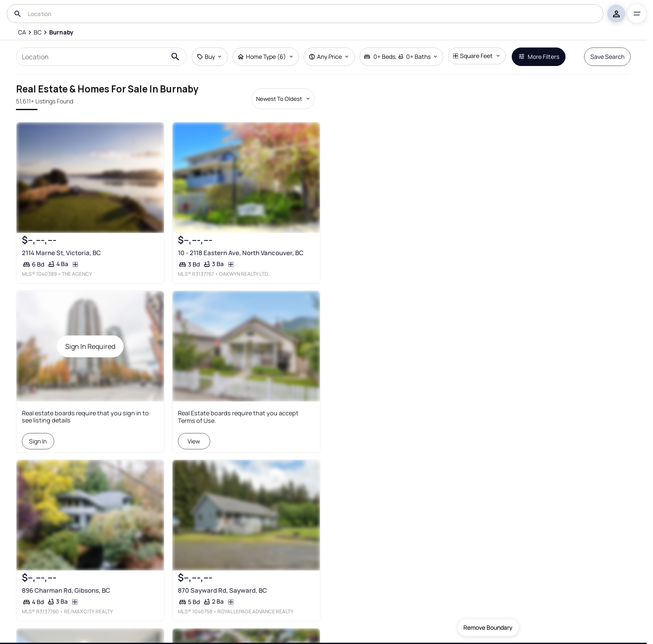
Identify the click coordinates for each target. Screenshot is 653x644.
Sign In (38, 441)
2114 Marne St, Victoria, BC (61, 253)
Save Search (607, 57)
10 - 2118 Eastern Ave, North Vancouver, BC (241, 253)
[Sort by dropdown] (283, 99)
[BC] (38, 32)
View (194, 441)
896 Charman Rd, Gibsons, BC (66, 590)
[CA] (22, 32)
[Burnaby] (61, 32)
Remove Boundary (488, 627)
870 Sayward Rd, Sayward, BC (222, 590)
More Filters (539, 57)
